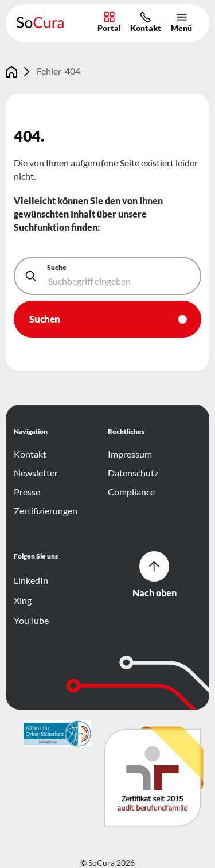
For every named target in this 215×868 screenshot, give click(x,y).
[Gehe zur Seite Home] (11, 72)
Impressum (130, 454)
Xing (24, 600)
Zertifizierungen (46, 511)
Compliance (131, 492)
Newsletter (36, 473)
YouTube (32, 621)
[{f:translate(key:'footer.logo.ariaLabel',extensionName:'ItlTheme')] (57, 734)
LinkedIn (32, 580)
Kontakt (146, 22)
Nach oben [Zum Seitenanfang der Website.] (155, 575)
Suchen (45, 319)
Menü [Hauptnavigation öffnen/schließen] (181, 22)
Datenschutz (133, 473)
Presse (27, 492)
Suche (57, 267)
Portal (109, 22)
